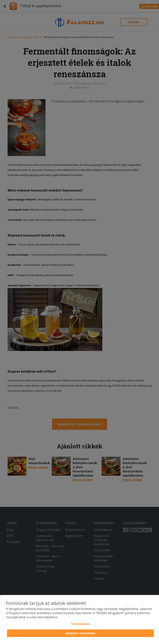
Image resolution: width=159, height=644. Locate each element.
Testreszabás (80, 624)
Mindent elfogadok (80, 633)
